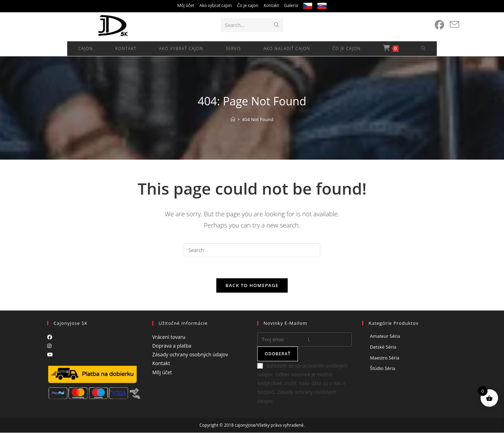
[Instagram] (49, 346)
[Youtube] (50, 355)
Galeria (291, 5)
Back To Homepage (252, 286)
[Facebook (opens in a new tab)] (439, 25)
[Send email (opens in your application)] (454, 25)
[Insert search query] (252, 250)
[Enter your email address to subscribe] (304, 340)
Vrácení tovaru (169, 337)
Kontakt (271, 5)
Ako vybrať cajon (216, 5)
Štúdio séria (383, 369)
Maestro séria (385, 358)
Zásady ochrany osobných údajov (190, 355)
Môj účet (186, 5)
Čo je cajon (248, 5)
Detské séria (383, 347)
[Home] (233, 119)
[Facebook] (50, 337)
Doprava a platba (172, 346)
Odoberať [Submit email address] (278, 354)
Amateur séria (385, 336)
